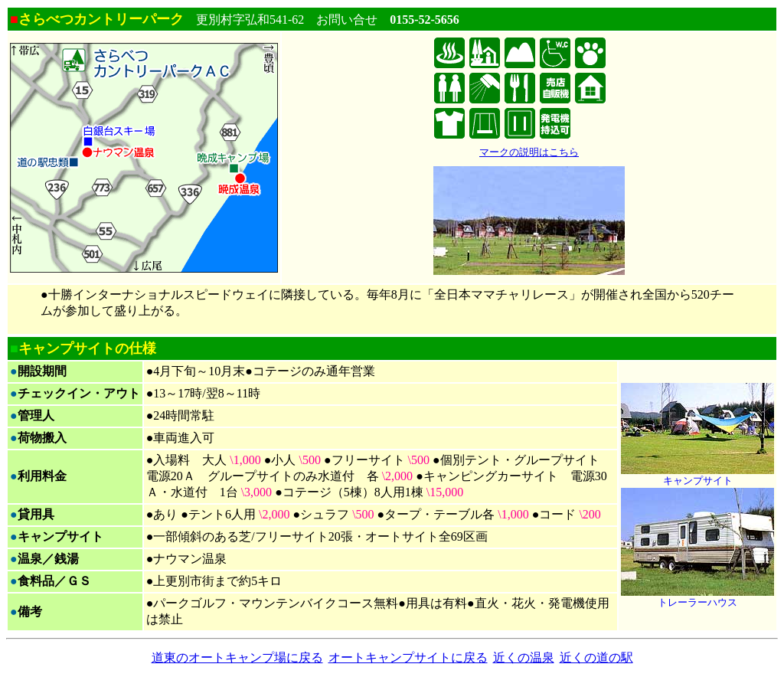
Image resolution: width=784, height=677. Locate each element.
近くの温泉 (524, 657)
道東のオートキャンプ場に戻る (237, 657)
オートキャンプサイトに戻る (408, 657)
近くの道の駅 (596, 657)
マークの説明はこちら (529, 152)
